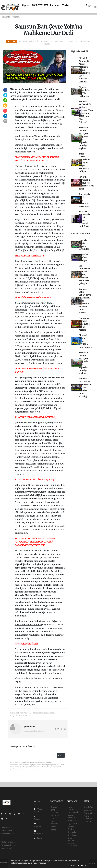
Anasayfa (6, 17)
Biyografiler (90, 813)
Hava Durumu (71, 808)
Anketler (88, 810)
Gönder (61, 755)
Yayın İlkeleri (7, 831)
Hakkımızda (7, 828)
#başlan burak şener (19, 716)
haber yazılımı (6, 865)
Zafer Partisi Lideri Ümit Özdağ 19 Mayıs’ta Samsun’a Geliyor (85, 163)
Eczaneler (72, 821)
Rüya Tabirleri (88, 817)
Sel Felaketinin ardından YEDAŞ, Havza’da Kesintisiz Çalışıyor (85, 275)
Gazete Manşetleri (72, 845)
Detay (71, 866)
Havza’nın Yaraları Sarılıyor (84, 257)
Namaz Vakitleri (71, 817)
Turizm (66, 5)
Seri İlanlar (72, 835)
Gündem (16, 17)
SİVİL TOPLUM (40, 5)
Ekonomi (55, 5)
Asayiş (53, 830)
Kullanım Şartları (9, 842)
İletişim (39, 838)
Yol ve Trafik (73, 812)
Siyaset (26, 5)
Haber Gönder (8, 848)
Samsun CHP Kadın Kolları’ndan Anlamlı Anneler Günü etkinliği (85, 388)
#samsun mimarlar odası (44, 713)
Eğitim (53, 827)
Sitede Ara (89, 807)
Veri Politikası (7, 834)
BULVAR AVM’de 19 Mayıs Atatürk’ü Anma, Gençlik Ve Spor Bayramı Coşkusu (84, 70)
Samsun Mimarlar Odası (28, 145)
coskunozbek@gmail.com (33, 731)
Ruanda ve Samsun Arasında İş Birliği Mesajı (85, 324)
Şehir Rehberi (71, 839)
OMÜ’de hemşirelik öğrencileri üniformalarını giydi (87, 183)
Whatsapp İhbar (8, 845)
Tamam (82, 866)
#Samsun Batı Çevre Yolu (20, 713)
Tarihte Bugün (71, 828)
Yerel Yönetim (54, 823)
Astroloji (88, 821)
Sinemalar (72, 832)
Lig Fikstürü (73, 824)
